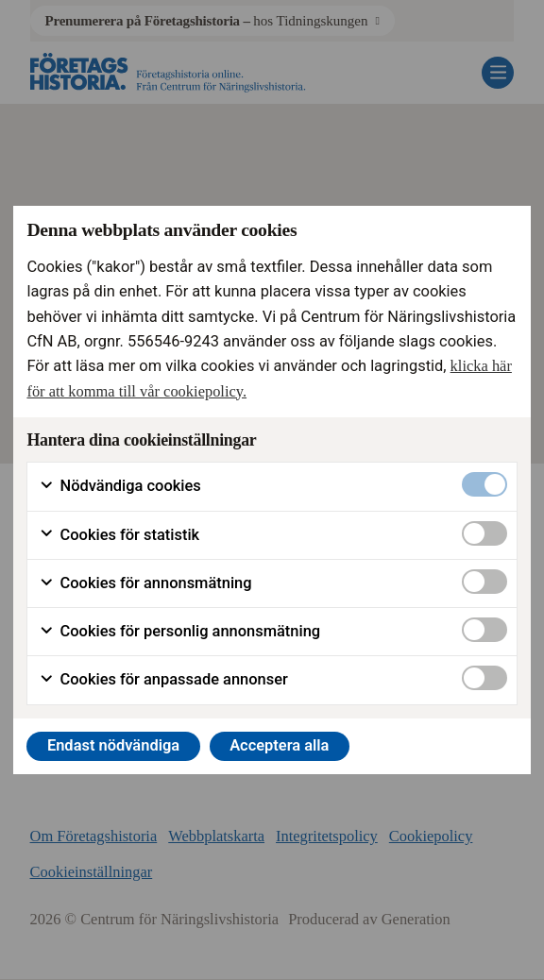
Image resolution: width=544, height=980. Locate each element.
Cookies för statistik (119, 535)
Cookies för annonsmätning (145, 583)
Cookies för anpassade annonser (163, 680)
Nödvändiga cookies (119, 486)
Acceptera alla (279, 745)
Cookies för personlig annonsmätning (179, 632)
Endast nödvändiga (113, 745)
